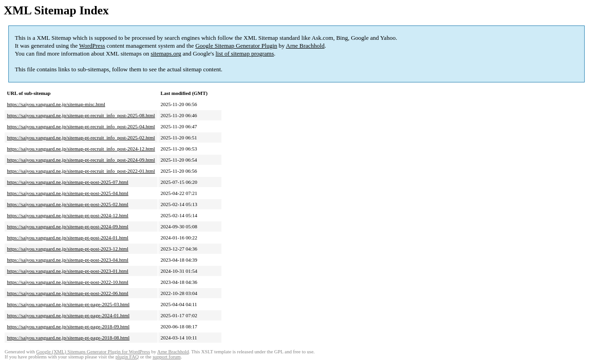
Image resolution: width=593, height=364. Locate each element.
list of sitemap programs (245, 53)
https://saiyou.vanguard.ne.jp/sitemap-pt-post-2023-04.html (68, 260)
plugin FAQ (127, 357)
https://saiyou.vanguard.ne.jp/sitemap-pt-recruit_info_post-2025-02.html (81, 138)
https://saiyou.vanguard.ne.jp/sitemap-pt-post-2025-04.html (68, 193)
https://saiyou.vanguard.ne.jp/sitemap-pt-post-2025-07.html (68, 182)
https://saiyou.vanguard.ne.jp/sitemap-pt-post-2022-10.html (68, 282)
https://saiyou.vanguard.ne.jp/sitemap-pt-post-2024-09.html (68, 226)
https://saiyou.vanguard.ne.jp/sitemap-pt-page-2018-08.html (68, 338)
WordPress (92, 46)
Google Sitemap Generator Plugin (237, 46)
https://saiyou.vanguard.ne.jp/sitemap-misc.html (56, 104)
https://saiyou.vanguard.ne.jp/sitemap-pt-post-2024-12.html (68, 215)
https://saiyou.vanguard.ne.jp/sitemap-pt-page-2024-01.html (68, 315)
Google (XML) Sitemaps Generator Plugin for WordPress (93, 352)
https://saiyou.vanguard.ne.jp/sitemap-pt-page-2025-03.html (68, 304)
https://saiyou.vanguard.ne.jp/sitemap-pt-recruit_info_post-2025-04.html (81, 126)
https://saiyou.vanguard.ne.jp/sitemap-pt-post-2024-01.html (68, 238)
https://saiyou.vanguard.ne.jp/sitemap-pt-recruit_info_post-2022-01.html (81, 171)
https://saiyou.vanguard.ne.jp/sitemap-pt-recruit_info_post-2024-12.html (81, 149)
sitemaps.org (166, 53)
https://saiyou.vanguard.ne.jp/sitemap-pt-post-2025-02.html (68, 204)
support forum (167, 357)
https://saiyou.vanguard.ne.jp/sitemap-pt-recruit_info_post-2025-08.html (81, 115)
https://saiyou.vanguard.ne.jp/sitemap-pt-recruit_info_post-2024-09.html (81, 160)
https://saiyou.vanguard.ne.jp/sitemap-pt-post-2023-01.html (68, 271)
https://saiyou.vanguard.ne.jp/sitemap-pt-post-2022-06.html (68, 293)
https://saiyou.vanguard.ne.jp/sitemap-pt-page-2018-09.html (68, 326)
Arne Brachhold (305, 46)
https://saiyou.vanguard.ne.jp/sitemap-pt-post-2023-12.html (68, 249)
